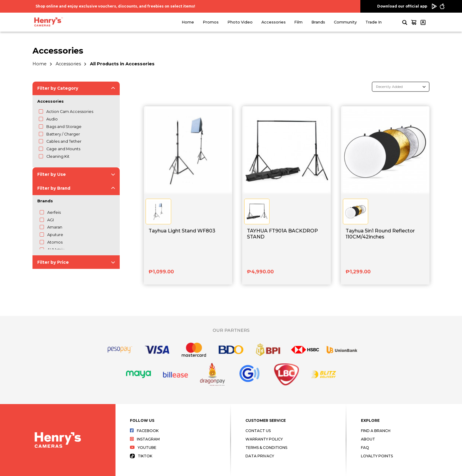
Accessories (274, 22)
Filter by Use (52, 174)
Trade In (374, 22)
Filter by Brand (54, 188)
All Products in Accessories (122, 64)
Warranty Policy (264, 439)
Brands (318, 22)
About (368, 439)
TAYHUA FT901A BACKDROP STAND (282, 234)
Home (188, 22)
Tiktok (141, 456)
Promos (211, 22)
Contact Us (258, 431)
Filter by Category (58, 88)
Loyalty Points (377, 456)
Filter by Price (53, 262)
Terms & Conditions (266, 448)
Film (298, 22)
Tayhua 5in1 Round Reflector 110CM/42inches (380, 234)
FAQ (365, 448)
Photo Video (240, 22)
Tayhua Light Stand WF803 (182, 231)
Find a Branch (376, 431)
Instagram (145, 439)
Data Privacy (260, 456)
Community (345, 22)
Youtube (143, 448)
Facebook (144, 431)
